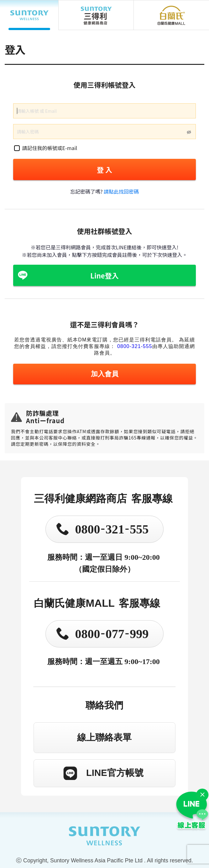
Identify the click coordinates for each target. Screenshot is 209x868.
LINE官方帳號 (115, 773)
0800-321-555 (135, 346)
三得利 (96, 15)
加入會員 (105, 374)
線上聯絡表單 (104, 737)
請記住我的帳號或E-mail (46, 148)
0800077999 (112, 633)
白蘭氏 (171, 15)
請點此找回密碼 (121, 191)
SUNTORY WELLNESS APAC (29, 15)
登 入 (104, 169)
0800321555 (112, 528)
